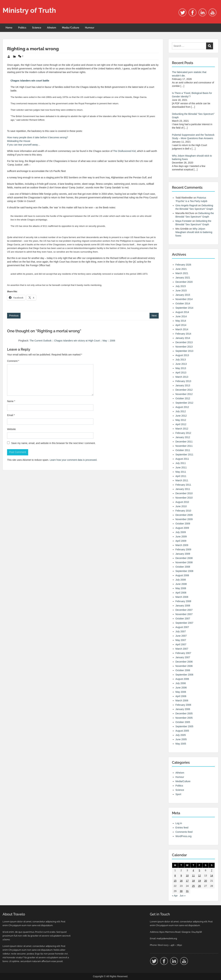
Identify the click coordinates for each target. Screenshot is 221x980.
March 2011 (182, 480)
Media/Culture (71, 28)
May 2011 (181, 472)
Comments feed (184, 832)
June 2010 (181, 506)
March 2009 (182, 545)
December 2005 (184, 713)
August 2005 (182, 731)
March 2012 (182, 429)
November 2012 (184, 394)
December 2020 (184, 282)
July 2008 (181, 580)
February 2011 (183, 485)
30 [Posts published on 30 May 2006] (181, 891)
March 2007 (182, 649)
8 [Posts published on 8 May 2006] (175, 876)
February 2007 (183, 653)
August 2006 (182, 679)
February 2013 (183, 381)
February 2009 (183, 549)
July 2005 (181, 735)
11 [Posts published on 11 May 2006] (193, 876)
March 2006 (182, 701)
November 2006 (184, 666)
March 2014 (182, 329)
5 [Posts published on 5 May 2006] (199, 870)
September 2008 (184, 571)
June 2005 (181, 739)
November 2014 (184, 299)
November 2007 (184, 614)
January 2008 (183, 606)
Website (11, 429)
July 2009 (181, 532)
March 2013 (182, 377)
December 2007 (184, 610)
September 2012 (184, 403)
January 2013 (183, 385)
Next (154, 316)
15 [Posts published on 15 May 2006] (175, 881)
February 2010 (183, 511)
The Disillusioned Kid (124, 151)
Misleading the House (19, 141)
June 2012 (181, 416)
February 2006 (183, 705)
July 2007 (181, 631)
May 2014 (181, 321)
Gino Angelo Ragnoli (186, 205)
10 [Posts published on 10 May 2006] (187, 876)
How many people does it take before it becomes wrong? (38, 137)
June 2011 (181, 467)
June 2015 (181, 291)
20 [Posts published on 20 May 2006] (206, 881)
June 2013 (181, 364)
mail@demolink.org (167, 938)
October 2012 (183, 398)
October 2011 (183, 450)
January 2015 (183, 295)
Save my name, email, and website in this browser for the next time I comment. (53, 443)
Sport (178, 794)
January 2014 (183, 338)
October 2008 (183, 567)
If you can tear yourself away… (24, 145)
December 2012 (184, 390)
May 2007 (181, 640)
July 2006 (181, 683)
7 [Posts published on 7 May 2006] (212, 870)
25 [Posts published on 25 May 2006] (193, 886)
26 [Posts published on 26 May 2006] (199, 886)
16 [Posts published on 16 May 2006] (181, 881)
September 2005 (184, 726)
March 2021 (182, 273)
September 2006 (184, 675)
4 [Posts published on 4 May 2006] (193, 870)
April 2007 (181, 644)
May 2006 (181, 692)
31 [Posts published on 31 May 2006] (187, 891)
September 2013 (184, 351)
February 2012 (183, 433)
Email (11, 415)
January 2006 (183, 709)
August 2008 (182, 575)
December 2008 (184, 558)
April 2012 (181, 424)
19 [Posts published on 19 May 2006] (199, 881)
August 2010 (182, 502)
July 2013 (181, 360)
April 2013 (181, 373)
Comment (13, 361)
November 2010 (184, 498)
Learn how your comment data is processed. (73, 460)
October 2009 (183, 524)
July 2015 (181, 286)
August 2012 (182, 407)
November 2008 (184, 562)
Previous (14, 316)
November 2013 (184, 347)
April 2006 (181, 696)
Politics (22, 28)
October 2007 (183, 619)
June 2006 (181, 688)
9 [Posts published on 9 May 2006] (181, 876)
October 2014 (183, 303)
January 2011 (183, 489)
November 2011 (184, 446)
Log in (179, 823)
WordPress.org (183, 836)
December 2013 (184, 342)
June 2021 (181, 269)
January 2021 (183, 278)
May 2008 (181, 588)
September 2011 (184, 455)
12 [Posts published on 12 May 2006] (199, 876)
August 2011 (182, 459)
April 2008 (181, 593)
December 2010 (184, 493)
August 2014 (182, 312)
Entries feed (182, 828)
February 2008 (183, 601)
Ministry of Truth (29, 10)
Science (37, 28)
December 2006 (184, 662)
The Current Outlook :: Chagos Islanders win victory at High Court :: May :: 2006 (72, 341)
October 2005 (183, 722)
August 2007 (182, 627)
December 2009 (184, 515)
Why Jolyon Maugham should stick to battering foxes (194, 232)
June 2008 (181, 584)
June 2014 (181, 316)
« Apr (175, 896)
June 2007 (181, 636)
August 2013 (182, 355)
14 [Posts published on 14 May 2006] (212, 876)
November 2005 (184, 718)
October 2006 (183, 670)
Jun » (182, 896)
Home (9, 28)
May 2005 (181, 744)
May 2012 (181, 420)
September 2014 (184, 308)
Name (11, 401)
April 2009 (181, 541)
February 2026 (183, 265)
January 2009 (183, 554)
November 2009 (184, 519)
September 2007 (184, 623)
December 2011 (184, 442)
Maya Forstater (184, 221)
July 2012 (181, 411)
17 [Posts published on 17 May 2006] (187, 881)
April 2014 (181, 325)
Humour (90, 28)
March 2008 (182, 597)
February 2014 (183, 334)
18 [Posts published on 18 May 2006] (193, 881)
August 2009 (182, 528)
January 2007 (183, 657)
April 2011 (181, 476)
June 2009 (181, 537)
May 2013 (181, 368)
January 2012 (183, 437)
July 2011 (181, 463)
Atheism (52, 28)
